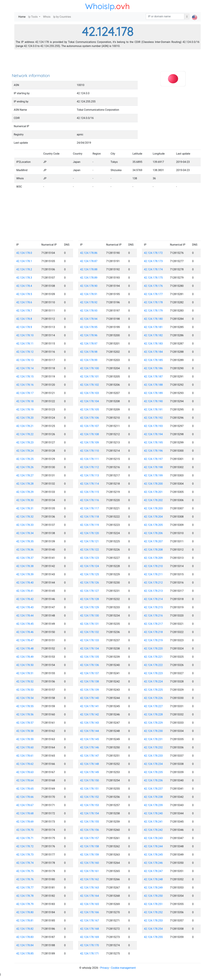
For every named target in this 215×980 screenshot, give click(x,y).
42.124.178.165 (90, 904)
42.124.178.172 (153, 253)
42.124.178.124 (90, 566)
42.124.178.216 (153, 616)
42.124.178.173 (153, 261)
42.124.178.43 (25, 607)
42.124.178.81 (25, 921)
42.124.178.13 (25, 360)
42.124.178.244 (153, 846)
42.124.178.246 (153, 863)
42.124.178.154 (90, 813)
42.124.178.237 (153, 789)
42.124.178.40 (25, 583)
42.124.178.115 (90, 492)
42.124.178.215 (153, 607)
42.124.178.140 (90, 698)
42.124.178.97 (89, 344)
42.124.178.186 (153, 368)
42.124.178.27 (25, 475)
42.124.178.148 (90, 764)
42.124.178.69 (25, 822)
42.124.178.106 (90, 418)
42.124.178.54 (25, 698)
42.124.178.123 (90, 558)
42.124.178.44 (25, 616)
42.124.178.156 (90, 830)
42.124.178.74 (25, 863)
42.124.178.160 (90, 863)
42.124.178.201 (153, 492)
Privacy (104, 968)
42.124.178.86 (89, 253)
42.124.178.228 (153, 714)
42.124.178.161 (90, 871)
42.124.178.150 (90, 780)
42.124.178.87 (89, 261)
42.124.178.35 (25, 541)
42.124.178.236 (153, 780)
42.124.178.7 (24, 311)
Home (23, 17)
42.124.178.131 (90, 624)
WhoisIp (100, 6)
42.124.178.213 (153, 591)
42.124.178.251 (153, 904)
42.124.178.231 (153, 739)
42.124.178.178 (153, 302)
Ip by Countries (62, 17)
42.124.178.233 (153, 756)
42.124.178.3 (24, 278)
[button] (195, 15)
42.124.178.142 (90, 714)
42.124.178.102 (90, 385)
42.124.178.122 (90, 550)
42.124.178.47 (25, 640)
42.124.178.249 (153, 888)
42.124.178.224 (153, 682)
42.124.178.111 (90, 459)
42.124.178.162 (90, 879)
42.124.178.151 (90, 789)
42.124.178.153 (90, 805)
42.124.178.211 (153, 574)
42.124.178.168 (90, 929)
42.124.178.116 (90, 500)
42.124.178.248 (153, 879)
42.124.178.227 (153, 706)
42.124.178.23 (25, 442)
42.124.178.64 (25, 780)
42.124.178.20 (25, 418)
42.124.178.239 (153, 805)
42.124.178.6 (24, 302)
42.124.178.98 (89, 352)
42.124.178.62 (25, 764)
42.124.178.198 (153, 467)
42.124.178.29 (25, 492)
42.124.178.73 (25, 855)
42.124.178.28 (25, 484)
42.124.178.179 (153, 311)
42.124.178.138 (90, 682)
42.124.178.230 (153, 731)
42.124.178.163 (90, 888)
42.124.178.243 (153, 838)
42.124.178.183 (153, 344)
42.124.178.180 (153, 319)
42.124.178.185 (153, 360)
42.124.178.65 (25, 789)
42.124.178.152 (90, 797)
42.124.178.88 (89, 269)
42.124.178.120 (90, 533)
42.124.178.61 (25, 756)
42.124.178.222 (153, 665)
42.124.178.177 (153, 294)
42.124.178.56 (25, 714)
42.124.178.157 (90, 838)
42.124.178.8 (24, 319)
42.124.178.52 (25, 682)
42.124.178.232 (153, 747)
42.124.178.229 (153, 723)
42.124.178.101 (90, 377)
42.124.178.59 (25, 739)
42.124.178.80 (25, 912)
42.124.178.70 (25, 830)
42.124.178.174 (153, 269)
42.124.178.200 (153, 484)
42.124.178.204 (153, 517)
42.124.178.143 (90, 723)
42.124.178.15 (25, 377)
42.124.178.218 (153, 632)
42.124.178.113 (90, 475)
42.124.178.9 (24, 327)
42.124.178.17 (25, 393)
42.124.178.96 (89, 335)
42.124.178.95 (89, 327)
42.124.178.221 (153, 657)
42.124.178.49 (25, 657)
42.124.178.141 (90, 706)
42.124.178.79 (25, 904)
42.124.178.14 (25, 368)
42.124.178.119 (90, 525)
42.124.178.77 (25, 888)
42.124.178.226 (153, 698)
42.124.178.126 (90, 583)
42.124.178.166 (90, 912)
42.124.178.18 (25, 401)
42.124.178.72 (25, 846)
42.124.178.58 (25, 731)
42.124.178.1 (24, 261)
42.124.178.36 (25, 550)
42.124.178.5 (24, 294)
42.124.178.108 (90, 434)
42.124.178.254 (153, 929)
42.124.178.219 (153, 640)
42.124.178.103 (90, 393)
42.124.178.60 (25, 747)
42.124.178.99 (89, 360)
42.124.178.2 (24, 269)
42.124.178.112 (90, 467)
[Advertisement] (107, 62)
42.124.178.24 (25, 451)
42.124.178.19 (25, 410)
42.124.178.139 (90, 690)
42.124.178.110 (90, 451)
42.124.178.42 (25, 599)
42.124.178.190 (153, 401)
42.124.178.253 (153, 921)
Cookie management (123, 968)
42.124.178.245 (153, 855)
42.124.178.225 (153, 690)
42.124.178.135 (90, 657)
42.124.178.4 (24, 286)
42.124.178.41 (25, 591)
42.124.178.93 (89, 311)
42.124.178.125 (90, 574)
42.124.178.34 (25, 533)
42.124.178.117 (90, 508)
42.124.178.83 (25, 937)
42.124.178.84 (25, 945)
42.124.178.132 (90, 632)
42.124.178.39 (25, 574)
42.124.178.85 (25, 954)
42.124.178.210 (153, 566)
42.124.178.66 (25, 797)
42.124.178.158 (90, 846)
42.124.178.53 (25, 690)
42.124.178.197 (153, 459)
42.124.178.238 (153, 797)
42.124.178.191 (153, 410)
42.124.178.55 (25, 706)
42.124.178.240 (153, 813)
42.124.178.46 (25, 632)
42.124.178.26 (25, 467)
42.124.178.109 (90, 442)
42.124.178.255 (153, 937)
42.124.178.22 (25, 434)
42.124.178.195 (153, 442)
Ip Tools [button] (33, 17)
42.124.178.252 (153, 912)
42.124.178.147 (90, 756)
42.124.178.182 (153, 335)
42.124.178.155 (90, 822)
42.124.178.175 (153, 278)
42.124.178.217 (153, 624)
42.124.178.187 (153, 377)
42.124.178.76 (25, 879)
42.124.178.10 (25, 335)
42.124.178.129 (90, 607)
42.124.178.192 (153, 418)
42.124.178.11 (25, 344)
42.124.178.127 (90, 591)
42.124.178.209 (153, 558)
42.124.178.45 (25, 624)
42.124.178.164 (90, 896)
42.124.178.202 (153, 500)
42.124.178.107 (90, 426)
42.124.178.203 (153, 508)
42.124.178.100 (90, 368)
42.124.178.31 (25, 508)
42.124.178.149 (90, 772)
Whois (47, 17)
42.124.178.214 (153, 599)
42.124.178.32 (25, 517)
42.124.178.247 (153, 871)
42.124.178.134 (90, 649)
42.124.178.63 (25, 772)
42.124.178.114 (90, 484)
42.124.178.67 (25, 805)
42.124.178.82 (25, 929)
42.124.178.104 (90, 401)
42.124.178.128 (90, 599)
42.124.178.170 (90, 945)
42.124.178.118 (90, 517)
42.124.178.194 (153, 434)
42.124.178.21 (25, 426)
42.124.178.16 (25, 385)
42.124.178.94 (89, 319)
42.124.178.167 (90, 921)
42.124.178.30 (25, 500)
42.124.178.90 (89, 286)
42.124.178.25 (25, 459)
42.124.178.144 (90, 731)
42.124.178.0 (24, 253)
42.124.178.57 (25, 723)
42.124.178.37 (25, 558)
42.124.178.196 (153, 451)
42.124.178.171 (90, 954)
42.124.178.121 (90, 541)
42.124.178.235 (153, 772)
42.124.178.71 (25, 838)
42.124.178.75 (25, 871)
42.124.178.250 (153, 896)
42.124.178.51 (25, 673)
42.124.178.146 (90, 747)
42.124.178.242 (153, 830)
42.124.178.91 (89, 294)
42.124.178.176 (153, 286)
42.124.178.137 (90, 673)
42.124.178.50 (25, 665)
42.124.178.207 (153, 541)
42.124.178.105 (90, 410)
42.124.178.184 (153, 352)
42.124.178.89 (89, 278)
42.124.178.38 (25, 566)
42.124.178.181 (153, 327)
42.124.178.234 (153, 764)
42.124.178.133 (90, 640)
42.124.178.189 (153, 393)
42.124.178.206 (153, 533)
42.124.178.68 (25, 813)
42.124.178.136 (90, 665)
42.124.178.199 (153, 475)
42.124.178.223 (153, 673)
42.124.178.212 (153, 583)
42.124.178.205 (153, 525)
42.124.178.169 (90, 937)
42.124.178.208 (153, 550)
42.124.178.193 (153, 426)
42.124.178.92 (89, 302)
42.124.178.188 (153, 385)
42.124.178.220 (153, 649)
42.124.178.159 (90, 855)
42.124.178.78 (25, 896)
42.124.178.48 (25, 649)
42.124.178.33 (25, 525)
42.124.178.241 (153, 822)
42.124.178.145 (90, 739)
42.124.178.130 (90, 616)
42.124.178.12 (25, 352)
